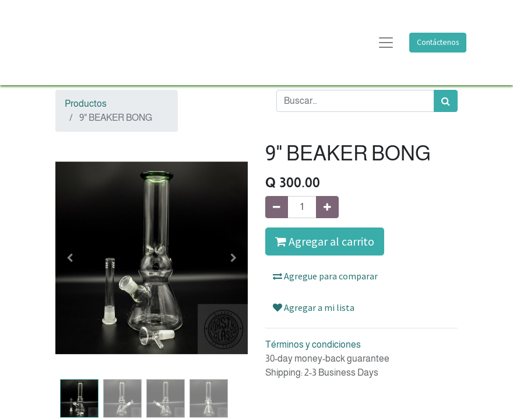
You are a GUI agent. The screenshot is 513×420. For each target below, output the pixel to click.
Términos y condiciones (313, 344)
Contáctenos (438, 42)
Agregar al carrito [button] (325, 241)
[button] (70, 258)
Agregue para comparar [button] (325, 276)
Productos (86, 104)
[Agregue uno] (327, 207)
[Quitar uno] (277, 207)
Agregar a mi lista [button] (314, 307)
